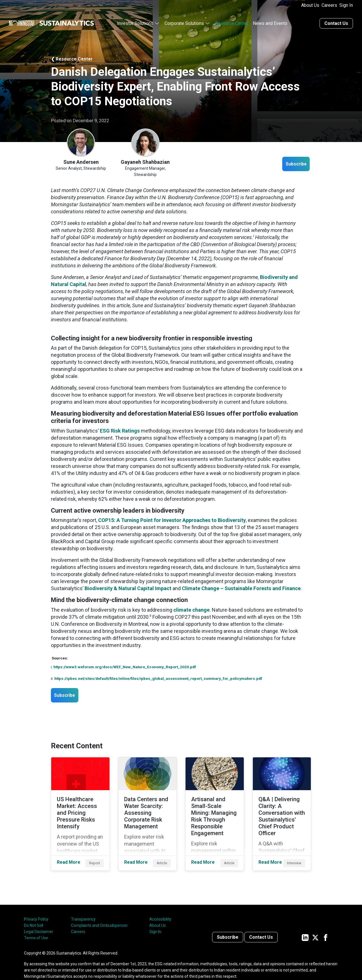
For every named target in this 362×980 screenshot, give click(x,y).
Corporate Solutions (184, 21)
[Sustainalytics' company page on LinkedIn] (305, 926)
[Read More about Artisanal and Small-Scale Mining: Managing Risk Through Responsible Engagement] (215, 808)
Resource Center (232, 21)
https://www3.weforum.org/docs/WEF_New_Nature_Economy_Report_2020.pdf (125, 664)
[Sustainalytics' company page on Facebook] (326, 926)
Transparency (83, 908)
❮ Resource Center (72, 56)
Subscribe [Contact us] (228, 926)
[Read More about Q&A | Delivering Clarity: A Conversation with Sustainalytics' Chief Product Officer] (282, 808)
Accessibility (160, 908)
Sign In (346, 5)
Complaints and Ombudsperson (99, 915)
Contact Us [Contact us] (336, 21)
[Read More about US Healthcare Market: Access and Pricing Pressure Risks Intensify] (80, 808)
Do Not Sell (34, 915)
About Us (310, 5)
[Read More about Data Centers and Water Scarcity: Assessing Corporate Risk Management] (148, 808)
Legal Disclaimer (39, 921)
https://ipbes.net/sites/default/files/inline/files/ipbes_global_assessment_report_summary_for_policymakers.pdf (158, 676)
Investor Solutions (135, 21)
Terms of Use (36, 927)
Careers (329, 5)
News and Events (270, 21)
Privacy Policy (36, 908)
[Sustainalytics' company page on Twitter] (315, 926)
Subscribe (292, 162)
